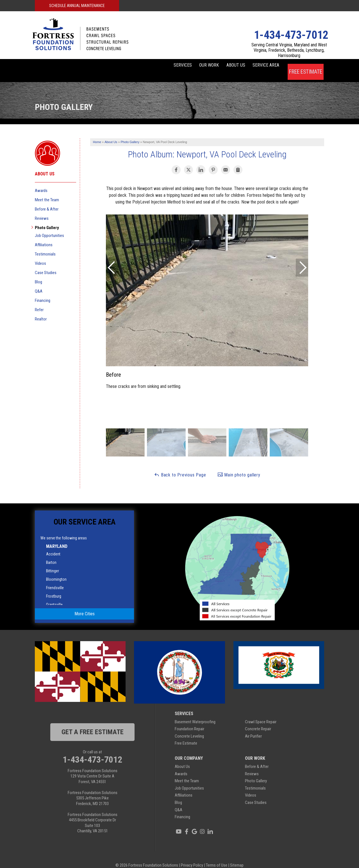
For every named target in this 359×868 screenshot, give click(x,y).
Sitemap (237, 857)
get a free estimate (93, 724)
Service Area (261, 66)
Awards (41, 182)
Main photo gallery (239, 466)
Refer (39, 301)
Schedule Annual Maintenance (77, 6)
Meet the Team (47, 191)
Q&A (39, 283)
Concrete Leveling (189, 728)
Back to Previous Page (180, 466)
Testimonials (45, 246)
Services (149, 66)
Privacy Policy (192, 857)
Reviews (42, 210)
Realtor (41, 311)
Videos (40, 255)
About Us (221, 66)
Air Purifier (253, 728)
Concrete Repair (258, 721)
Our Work (185, 66)
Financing (43, 292)
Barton (51, 554)
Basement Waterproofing (195, 713)
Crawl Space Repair (261, 713)
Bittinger (53, 562)
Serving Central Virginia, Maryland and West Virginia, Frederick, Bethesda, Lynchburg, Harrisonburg (289, 50)
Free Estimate (305, 66)
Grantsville (54, 596)
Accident (53, 546)
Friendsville (55, 579)
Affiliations (44, 236)
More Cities (85, 606)
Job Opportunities (49, 227)
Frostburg (54, 588)
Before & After (47, 201)
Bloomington (56, 571)
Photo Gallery (47, 219)
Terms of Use (217, 857)
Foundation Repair (189, 721)
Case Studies (46, 264)
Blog (38, 273)
